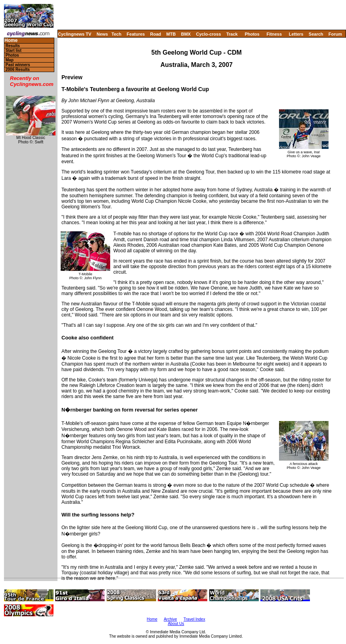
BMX (186, 34)
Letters (296, 34)
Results (13, 46)
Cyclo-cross (209, 34)
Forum (335, 34)
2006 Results (18, 70)
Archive (170, 619)
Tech (116, 34)
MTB (171, 34)
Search (316, 34)
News (102, 34)
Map (10, 60)
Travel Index (194, 619)
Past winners (18, 65)
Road (156, 34)
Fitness (274, 34)
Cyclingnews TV (75, 34)
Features (136, 34)
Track (232, 34)
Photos (252, 34)
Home (11, 41)
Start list (13, 50)
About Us (176, 624)
